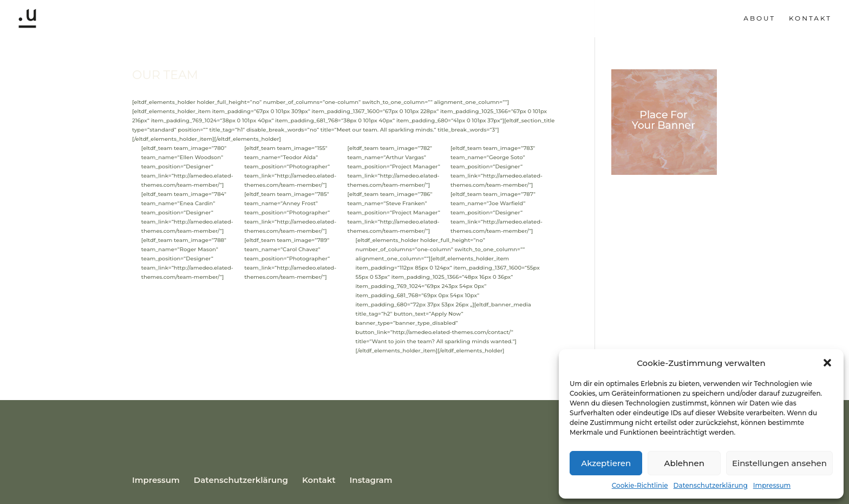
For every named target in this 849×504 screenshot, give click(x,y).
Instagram (371, 480)
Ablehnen (684, 463)
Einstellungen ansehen (779, 463)
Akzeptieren (606, 463)
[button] (827, 363)
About (759, 18)
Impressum (772, 485)
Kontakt (810, 18)
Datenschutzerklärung (711, 485)
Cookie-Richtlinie (640, 485)
